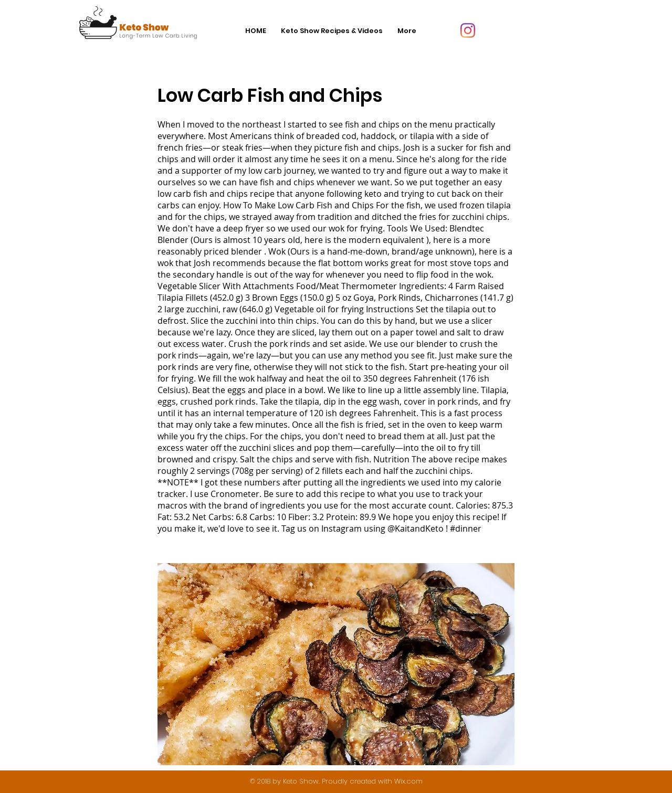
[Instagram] (468, 30)
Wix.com (408, 781)
